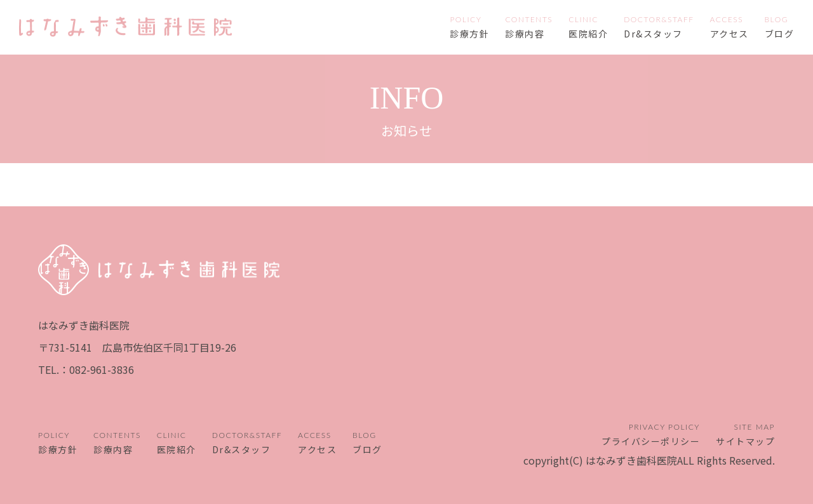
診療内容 (525, 34)
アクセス (729, 34)
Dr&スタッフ (653, 34)
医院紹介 (588, 34)
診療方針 (469, 34)
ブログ (780, 34)
